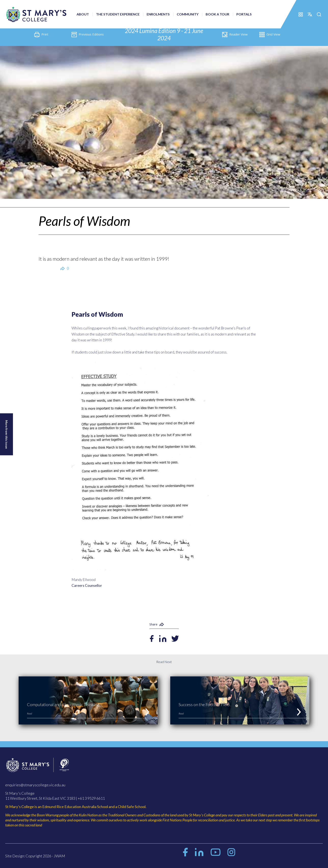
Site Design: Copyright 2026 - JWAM (35, 856)
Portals (244, 14)
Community (188, 14)
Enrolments (158, 14)
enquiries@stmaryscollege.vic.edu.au (35, 785)
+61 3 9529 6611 (91, 798)
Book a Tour (217, 14)
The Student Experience (118, 14)
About (83, 14)
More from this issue (7, 434)
